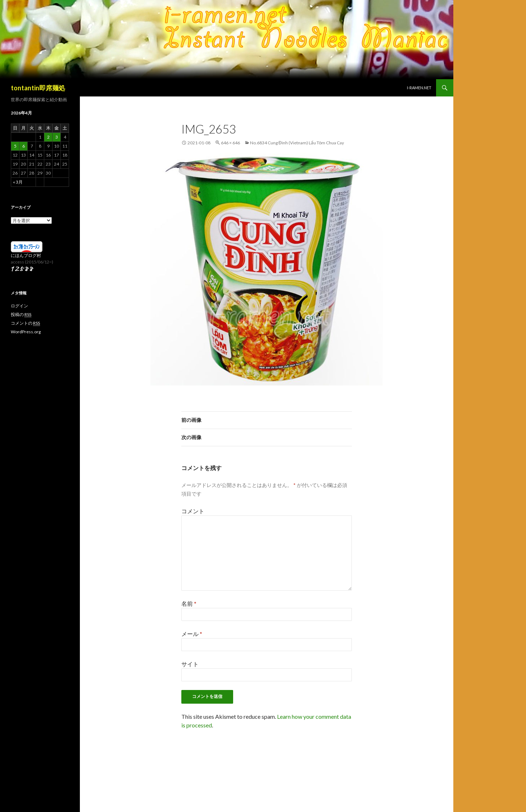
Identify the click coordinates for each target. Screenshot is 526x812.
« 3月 (18, 182)
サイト (190, 664)
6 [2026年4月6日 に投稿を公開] (24, 146)
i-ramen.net (419, 88)
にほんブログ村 (26, 255)
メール (192, 634)
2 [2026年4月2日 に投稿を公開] (48, 137)
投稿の (21, 315)
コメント (193, 511)
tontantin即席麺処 (38, 88)
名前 (189, 603)
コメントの (25, 323)
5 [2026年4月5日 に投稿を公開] (15, 146)
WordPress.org (26, 332)
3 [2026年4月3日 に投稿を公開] (57, 137)
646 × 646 (230, 143)
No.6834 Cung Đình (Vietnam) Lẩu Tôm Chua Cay (297, 143)
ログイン (19, 306)
